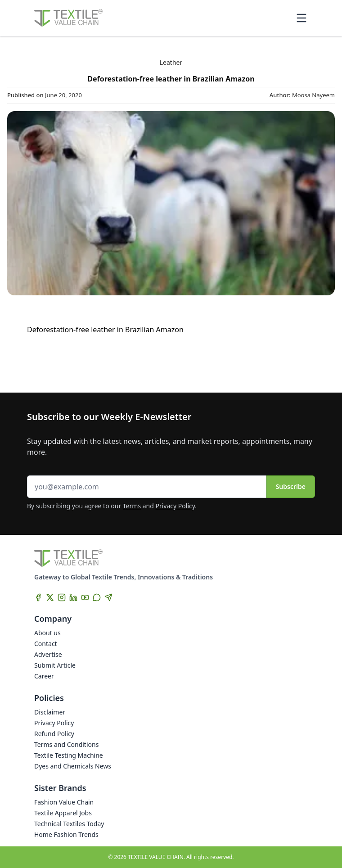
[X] (50, 597)
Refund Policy (54, 734)
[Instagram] (62, 597)
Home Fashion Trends (66, 834)
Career (44, 676)
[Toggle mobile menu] (301, 18)
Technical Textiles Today (69, 824)
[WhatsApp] (97, 597)
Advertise (48, 654)
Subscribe (291, 486)
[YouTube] (85, 597)
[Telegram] (108, 597)
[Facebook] (38, 597)
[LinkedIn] (73, 597)
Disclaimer (50, 712)
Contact (46, 644)
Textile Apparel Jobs (63, 813)
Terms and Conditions (66, 744)
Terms (132, 506)
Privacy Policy (175, 506)
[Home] (68, 18)
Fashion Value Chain (64, 802)
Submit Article (55, 665)
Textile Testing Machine (69, 755)
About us (47, 633)
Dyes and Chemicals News (73, 766)
